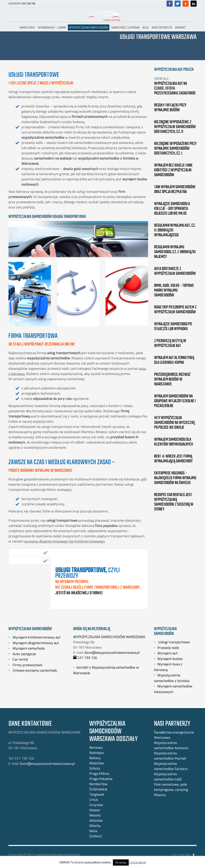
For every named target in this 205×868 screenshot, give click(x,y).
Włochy (95, 826)
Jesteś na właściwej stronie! (79, 593)
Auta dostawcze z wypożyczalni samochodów (175, 271)
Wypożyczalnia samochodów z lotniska (172, 678)
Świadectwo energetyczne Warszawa (174, 735)
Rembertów (98, 784)
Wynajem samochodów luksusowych (173, 689)
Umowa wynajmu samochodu (34, 670)
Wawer (95, 810)
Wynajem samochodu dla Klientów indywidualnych (174, 442)
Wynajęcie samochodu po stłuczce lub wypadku (173, 326)
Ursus (94, 800)
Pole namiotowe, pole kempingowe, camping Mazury (171, 790)
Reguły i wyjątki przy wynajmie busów (170, 108)
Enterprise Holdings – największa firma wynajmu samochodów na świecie (175, 478)
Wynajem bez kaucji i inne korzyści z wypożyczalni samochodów (173, 170)
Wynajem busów (170, 658)
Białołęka (96, 753)
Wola (93, 831)
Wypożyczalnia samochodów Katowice (171, 745)
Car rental (20, 659)
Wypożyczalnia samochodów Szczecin (171, 766)
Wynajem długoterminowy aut (35, 643)
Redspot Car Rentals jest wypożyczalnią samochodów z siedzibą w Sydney (174, 502)
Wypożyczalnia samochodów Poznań (170, 756)
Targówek (97, 794)
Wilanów (96, 820)
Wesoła (95, 815)
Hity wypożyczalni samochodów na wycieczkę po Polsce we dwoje (175, 423)
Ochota (95, 768)
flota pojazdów (106, 526)
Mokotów (97, 763)
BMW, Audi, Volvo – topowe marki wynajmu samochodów (174, 290)
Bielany (95, 758)
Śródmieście (98, 789)
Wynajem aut (167, 653)
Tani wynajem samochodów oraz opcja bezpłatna (175, 189)
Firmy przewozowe (27, 665)
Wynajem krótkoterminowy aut (36, 637)
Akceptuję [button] (121, 862)
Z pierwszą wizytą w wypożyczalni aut (170, 343)
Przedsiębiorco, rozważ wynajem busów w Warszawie (172, 379)
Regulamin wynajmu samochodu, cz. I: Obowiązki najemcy (175, 252)
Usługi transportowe (174, 642)
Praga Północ (99, 774)
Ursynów (96, 805)
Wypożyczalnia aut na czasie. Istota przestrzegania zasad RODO (175, 88)
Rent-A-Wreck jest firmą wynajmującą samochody (173, 459)
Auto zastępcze (24, 654)
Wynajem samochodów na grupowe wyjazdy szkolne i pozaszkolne (175, 401)
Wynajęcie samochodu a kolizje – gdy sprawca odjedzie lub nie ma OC (172, 209)
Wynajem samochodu (28, 648)
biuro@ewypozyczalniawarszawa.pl (112, 652)
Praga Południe (101, 779)
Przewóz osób (168, 647)
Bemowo (96, 747)
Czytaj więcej (138, 862)
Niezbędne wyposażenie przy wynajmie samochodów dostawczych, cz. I (175, 149)
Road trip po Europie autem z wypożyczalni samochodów (175, 310)
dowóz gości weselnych (81, 169)
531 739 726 (29, 4)
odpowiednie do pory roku (53, 399)
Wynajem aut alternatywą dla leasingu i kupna (174, 360)
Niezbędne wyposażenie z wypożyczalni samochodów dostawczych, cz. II (175, 127)
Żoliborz (96, 836)
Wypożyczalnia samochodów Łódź (168, 777)
